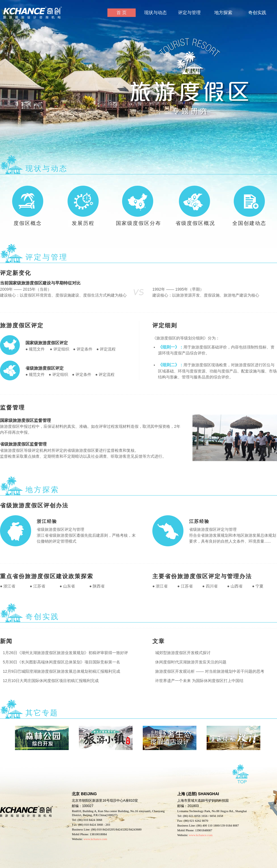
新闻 (6, 641)
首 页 (122, 13)
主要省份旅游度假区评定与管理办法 (202, 576)
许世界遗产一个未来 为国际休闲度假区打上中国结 (198, 681)
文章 (159, 641)
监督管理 (12, 407)
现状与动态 (155, 13)
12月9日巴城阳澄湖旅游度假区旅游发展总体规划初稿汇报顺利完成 (60, 671)
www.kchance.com (201, 835)
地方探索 (223, 13)
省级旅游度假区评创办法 (34, 505)
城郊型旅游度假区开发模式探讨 (181, 653)
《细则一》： (171, 347)
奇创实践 (257, 13)
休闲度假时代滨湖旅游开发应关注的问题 (189, 662)
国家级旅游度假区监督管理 (25, 420)
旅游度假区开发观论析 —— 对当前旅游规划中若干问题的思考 (208, 671)
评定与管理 (189, 13)
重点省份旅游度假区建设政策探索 (47, 576)
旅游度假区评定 (22, 325)
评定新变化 (16, 273)
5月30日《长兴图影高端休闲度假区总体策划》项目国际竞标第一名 (60, 662)
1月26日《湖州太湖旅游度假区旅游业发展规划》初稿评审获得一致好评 (64, 653)
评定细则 (165, 325)
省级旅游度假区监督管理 (23, 444)
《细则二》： (171, 365)
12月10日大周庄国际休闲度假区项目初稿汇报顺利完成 (49, 681)
